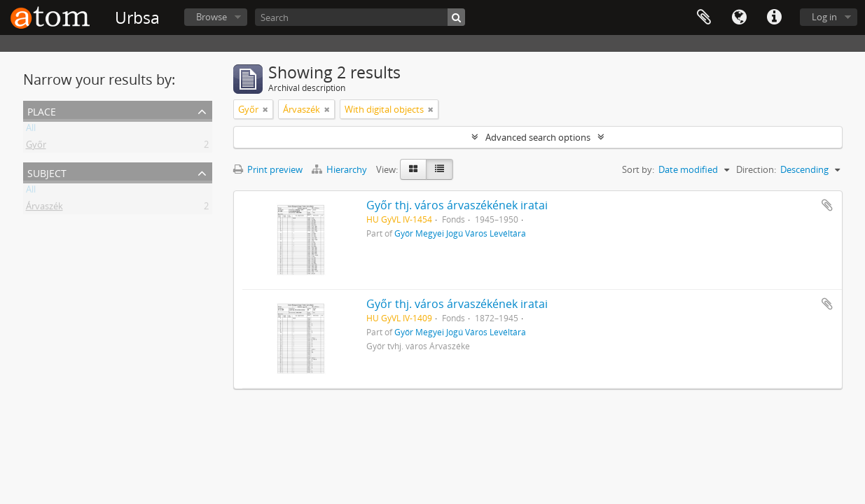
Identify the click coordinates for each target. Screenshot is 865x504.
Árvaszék (44, 209)
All (31, 130)
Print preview (268, 169)
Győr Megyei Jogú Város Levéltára (460, 233)
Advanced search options (538, 137)
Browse (212, 17)
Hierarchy (340, 169)
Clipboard (704, 17)
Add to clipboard (827, 205)
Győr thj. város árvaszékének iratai (457, 205)
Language (739, 17)
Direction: (756, 169)
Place (42, 110)
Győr (36, 147)
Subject (47, 172)
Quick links (774, 17)
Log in (824, 17)
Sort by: (638, 169)
